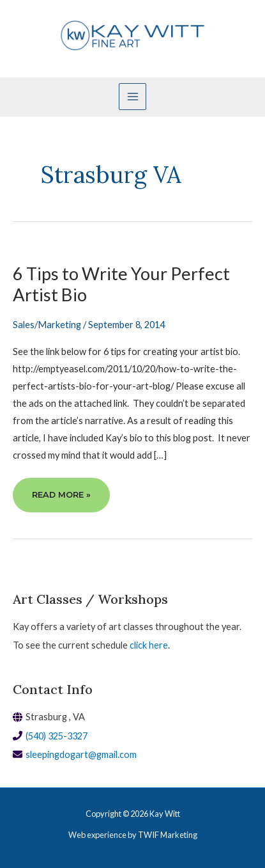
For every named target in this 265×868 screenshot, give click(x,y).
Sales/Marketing (47, 325)
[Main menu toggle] (132, 97)
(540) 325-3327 (57, 736)
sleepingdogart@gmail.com (81, 754)
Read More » (61, 500)
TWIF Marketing (168, 835)
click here (149, 645)
